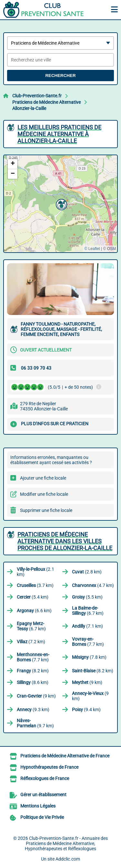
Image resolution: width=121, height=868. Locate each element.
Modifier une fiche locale (44, 494)
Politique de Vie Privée (42, 817)
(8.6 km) (33, 682)
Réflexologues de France (45, 778)
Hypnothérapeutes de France (49, 767)
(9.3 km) (33, 710)
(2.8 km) (87, 572)
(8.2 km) (33, 671)
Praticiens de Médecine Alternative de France (65, 756)
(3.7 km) (35, 585)
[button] (61, 204)
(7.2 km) (31, 642)
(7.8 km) (89, 657)
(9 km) (87, 682)
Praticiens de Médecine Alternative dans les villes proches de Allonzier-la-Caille (65, 541)
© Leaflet (92, 249)
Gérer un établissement (43, 795)
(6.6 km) (34, 611)
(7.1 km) (87, 626)
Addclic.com (68, 859)
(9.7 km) (35, 723)
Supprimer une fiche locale (46, 510)
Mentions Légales (38, 806)
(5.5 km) (87, 597)
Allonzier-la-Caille (29, 108)
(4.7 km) (93, 585)
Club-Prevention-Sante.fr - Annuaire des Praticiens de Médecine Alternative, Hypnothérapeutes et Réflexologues (66, 843)
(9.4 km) (86, 710)
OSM (111, 249)
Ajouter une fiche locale (43, 478)
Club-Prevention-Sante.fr (37, 96)
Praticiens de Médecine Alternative (46, 102)
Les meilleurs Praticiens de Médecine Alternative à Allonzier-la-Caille (59, 134)
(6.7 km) (88, 611)
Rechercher (60, 76)
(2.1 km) (35, 572)
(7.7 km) (88, 642)
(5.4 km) (33, 597)
